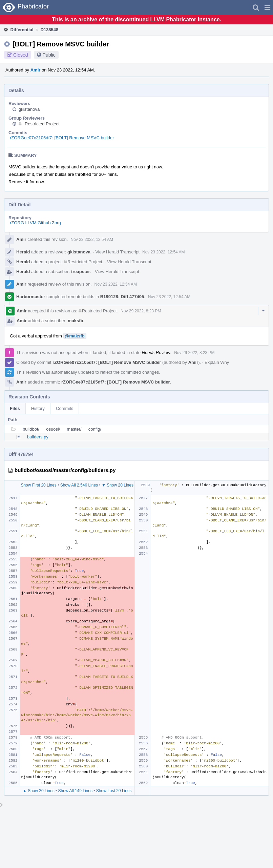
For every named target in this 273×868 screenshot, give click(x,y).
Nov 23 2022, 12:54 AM (92, 240)
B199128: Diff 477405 (122, 297)
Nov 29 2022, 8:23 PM (141, 311)
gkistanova (29, 109)
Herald (23, 252)
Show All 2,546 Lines (79, 485)
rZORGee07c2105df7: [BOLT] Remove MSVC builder (62, 138)
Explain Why (217, 362)
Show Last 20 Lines (114, 791)
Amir (36, 70)
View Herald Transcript (117, 252)
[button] (267, 7)
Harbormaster (31, 297)
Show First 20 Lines (38, 485)
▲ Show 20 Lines (39, 791)
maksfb (76, 321)
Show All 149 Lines (75, 791)
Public (49, 55)
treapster (81, 272)
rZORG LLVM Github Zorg (35, 223)
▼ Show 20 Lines (118, 485)
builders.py (38, 437)
